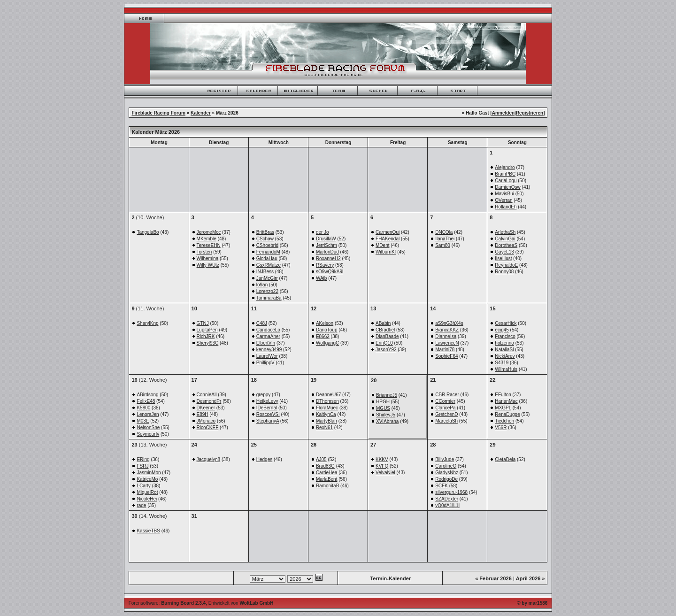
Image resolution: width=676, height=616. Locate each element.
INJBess (265, 272)
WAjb (322, 278)
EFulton (503, 395)
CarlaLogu (506, 181)
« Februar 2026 (493, 578)
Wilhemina (208, 258)
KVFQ (382, 466)
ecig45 (502, 330)
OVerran (503, 200)
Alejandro (505, 167)
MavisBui (504, 194)
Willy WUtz (208, 265)
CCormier (445, 401)
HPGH (383, 402)
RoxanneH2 (328, 258)
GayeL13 (504, 252)
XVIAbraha (387, 421)
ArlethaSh (505, 232)
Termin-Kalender (390, 578)
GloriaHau (267, 258)
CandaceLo (268, 330)
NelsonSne (148, 427)
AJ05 (321, 459)
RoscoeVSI (268, 414)
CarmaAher (268, 336)
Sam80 (443, 245)
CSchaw (265, 239)
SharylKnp (147, 323)
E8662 (323, 336)
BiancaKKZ (447, 330)
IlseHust (503, 258)
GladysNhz (447, 473)
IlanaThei (445, 239)
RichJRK (206, 336)
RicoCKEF (208, 427)
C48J (262, 323)
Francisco (505, 336)
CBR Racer (447, 395)
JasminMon (149, 473)
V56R (501, 427)
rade (141, 505)
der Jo (323, 232)
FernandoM (268, 252)
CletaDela (505, 459)
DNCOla (444, 232)
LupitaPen (207, 330)
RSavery (325, 265)
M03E (143, 421)
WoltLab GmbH (256, 603)
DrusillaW (326, 239)
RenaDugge (507, 414)
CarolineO (446, 466)
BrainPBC (505, 174)
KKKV (382, 459)
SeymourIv (148, 434)
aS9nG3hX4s (449, 323)
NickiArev (505, 356)
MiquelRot (147, 492)
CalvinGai (505, 239)
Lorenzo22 (267, 291)
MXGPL (503, 408)
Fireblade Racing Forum (158, 113)
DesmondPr (209, 401)
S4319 (502, 363)
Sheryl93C (208, 343)
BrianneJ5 (387, 395)
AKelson (325, 323)
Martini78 (445, 350)
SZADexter (447, 499)
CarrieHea (327, 473)
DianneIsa (446, 336)
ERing (143, 459)
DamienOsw (507, 187)
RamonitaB (327, 486)
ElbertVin (266, 343)
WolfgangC (327, 343)
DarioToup (327, 330)
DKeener (206, 408)
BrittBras (265, 232)
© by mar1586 (532, 603)
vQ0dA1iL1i (447, 505)
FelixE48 (146, 401)
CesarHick (506, 323)
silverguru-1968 (451, 492)
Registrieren (530, 113)
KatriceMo (147, 479)
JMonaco (206, 421)
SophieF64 (446, 356)
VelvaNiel (385, 473)
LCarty (143, 486)
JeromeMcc (209, 232)
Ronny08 (504, 272)
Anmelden (503, 113)
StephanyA (268, 421)
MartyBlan (326, 421)
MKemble (207, 239)
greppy (264, 395)
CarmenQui (388, 232)
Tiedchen (504, 421)
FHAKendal (388, 239)
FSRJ (142, 466)
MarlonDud (327, 252)
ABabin (383, 323)
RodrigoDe (446, 479)
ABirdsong (147, 395)
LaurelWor (267, 356)
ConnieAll (207, 395)
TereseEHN (209, 245)
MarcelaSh (446, 421)
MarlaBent (327, 479)
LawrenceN (447, 343)
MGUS (383, 408)
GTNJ (203, 323)
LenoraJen (148, 414)
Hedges (264, 459)
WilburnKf (386, 252)
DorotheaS (506, 245)
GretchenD (446, 414)
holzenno (504, 343)
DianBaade (387, 336)
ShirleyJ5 (386, 415)
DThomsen (327, 401)
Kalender (201, 113)
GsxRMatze (269, 265)
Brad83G (325, 466)
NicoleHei (147, 499)
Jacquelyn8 (209, 459)
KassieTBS (148, 531)
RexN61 (324, 427)
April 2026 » (530, 578)
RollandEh (506, 207)
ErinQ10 (384, 343)
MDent (382, 245)
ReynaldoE (506, 265)
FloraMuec (327, 408)
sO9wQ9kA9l (330, 272)
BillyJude (445, 459)
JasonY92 (386, 350)
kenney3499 (269, 350)
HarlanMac (506, 401)
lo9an (262, 285)
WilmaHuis (506, 369)
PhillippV (265, 363)
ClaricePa (445, 408)
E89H (203, 414)
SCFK (442, 486)
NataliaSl (504, 350)
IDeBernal (267, 408)
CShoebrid (267, 245)
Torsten (204, 252)
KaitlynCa (326, 414)
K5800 (143, 408)
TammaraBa (269, 298)
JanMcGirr (267, 278)
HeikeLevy (267, 401)
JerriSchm (326, 245)
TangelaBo (148, 232)
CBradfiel (385, 330)
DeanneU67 (328, 395)
